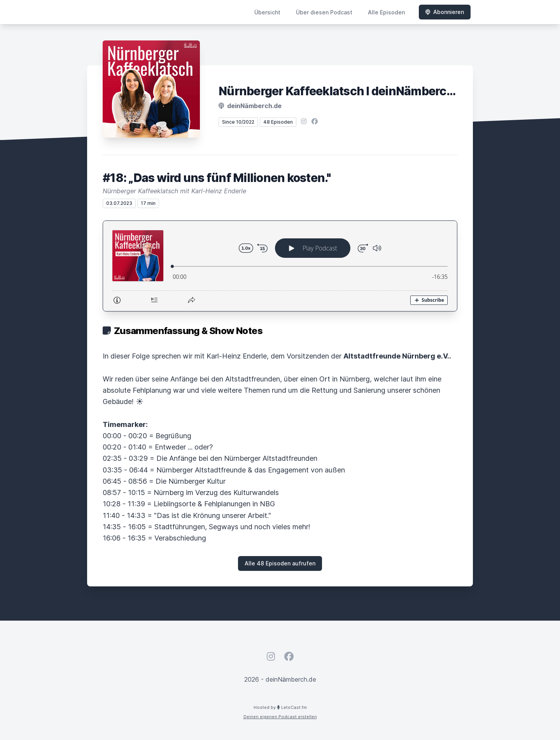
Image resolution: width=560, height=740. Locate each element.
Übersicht (267, 12)
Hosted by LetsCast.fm (280, 707)
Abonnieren (445, 12)
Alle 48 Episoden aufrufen (280, 563)
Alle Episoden (386, 12)
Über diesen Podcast (324, 12)
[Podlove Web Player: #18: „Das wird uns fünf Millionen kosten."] (280, 266)
